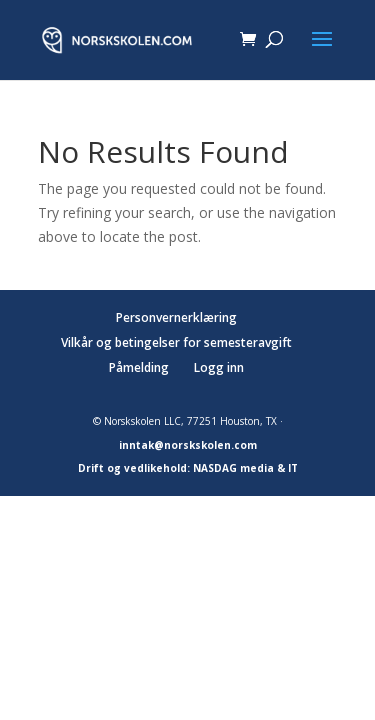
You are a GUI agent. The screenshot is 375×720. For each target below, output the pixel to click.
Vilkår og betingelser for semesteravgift (176, 342)
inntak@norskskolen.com (188, 445)
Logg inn (219, 367)
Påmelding (139, 367)
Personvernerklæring (176, 317)
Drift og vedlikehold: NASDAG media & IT (188, 468)
